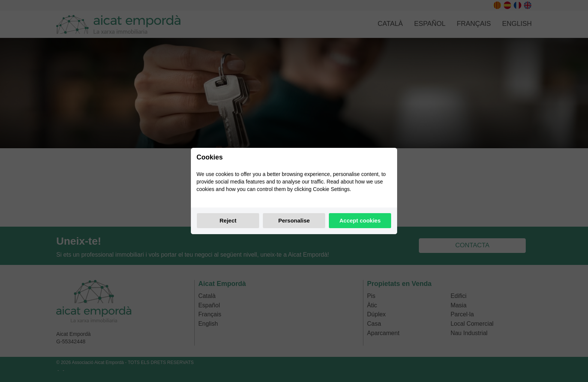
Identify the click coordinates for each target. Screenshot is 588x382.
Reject (228, 220)
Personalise (294, 220)
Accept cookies (360, 220)
